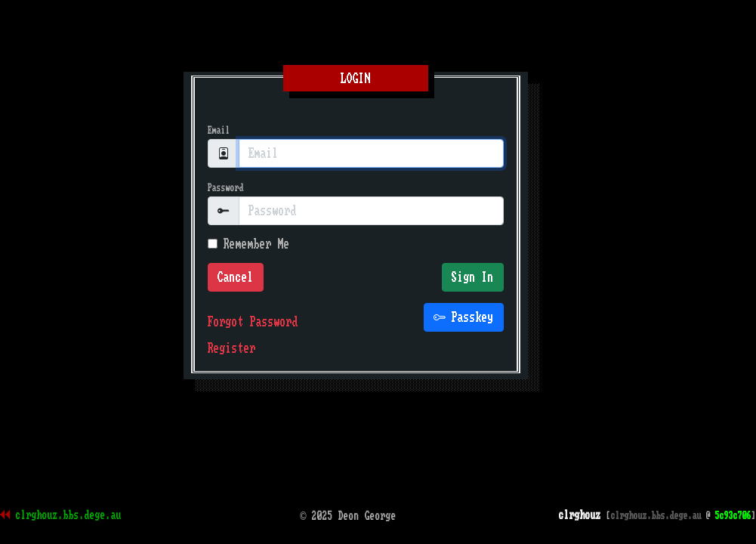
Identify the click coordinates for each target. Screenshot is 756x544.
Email (219, 130)
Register (232, 348)
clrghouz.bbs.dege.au (69, 515)
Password (226, 188)
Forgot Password (253, 322)
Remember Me (249, 244)
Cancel (236, 277)
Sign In (473, 277)
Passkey (464, 317)
